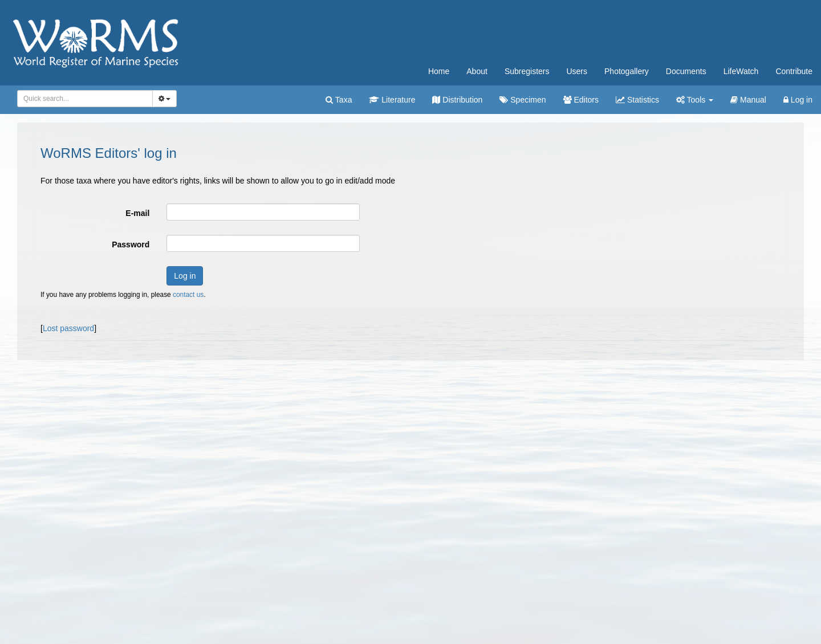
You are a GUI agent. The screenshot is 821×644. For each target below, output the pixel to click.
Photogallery (627, 71)
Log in (798, 100)
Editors (581, 100)
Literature (392, 100)
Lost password (68, 328)
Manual (748, 100)
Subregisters (527, 71)
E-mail (137, 213)
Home (439, 71)
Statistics (637, 100)
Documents (686, 71)
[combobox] (85, 99)
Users (577, 71)
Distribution (457, 100)
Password (131, 244)
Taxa (339, 100)
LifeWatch (741, 71)
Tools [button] (695, 100)
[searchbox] (83, 99)
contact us (188, 295)
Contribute (794, 71)
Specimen (523, 100)
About (477, 71)
